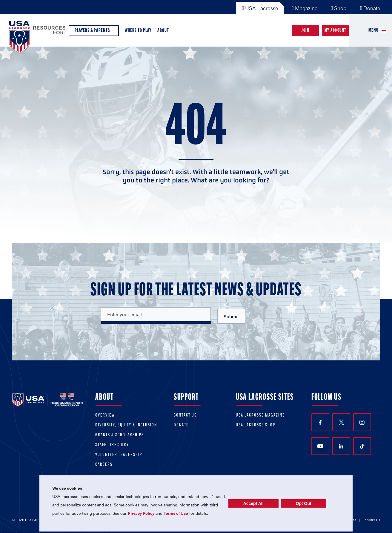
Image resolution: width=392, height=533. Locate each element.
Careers (104, 465)
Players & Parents (94, 32)
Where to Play (138, 31)
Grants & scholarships (120, 435)
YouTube (320, 446)
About (164, 32)
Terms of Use (176, 513)
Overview (105, 416)
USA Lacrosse (260, 8)
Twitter (341, 422)
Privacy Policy (141, 513)
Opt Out (304, 503)
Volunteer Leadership (119, 455)
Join (305, 31)
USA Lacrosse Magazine (260, 416)
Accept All (253, 503)
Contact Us (185, 416)
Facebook (320, 422)
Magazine (305, 8)
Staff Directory (112, 445)
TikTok (362, 446)
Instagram (362, 422)
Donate (370, 8)
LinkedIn (341, 446)
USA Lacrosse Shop (256, 425)
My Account (335, 31)
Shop (339, 8)
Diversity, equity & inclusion (126, 425)
